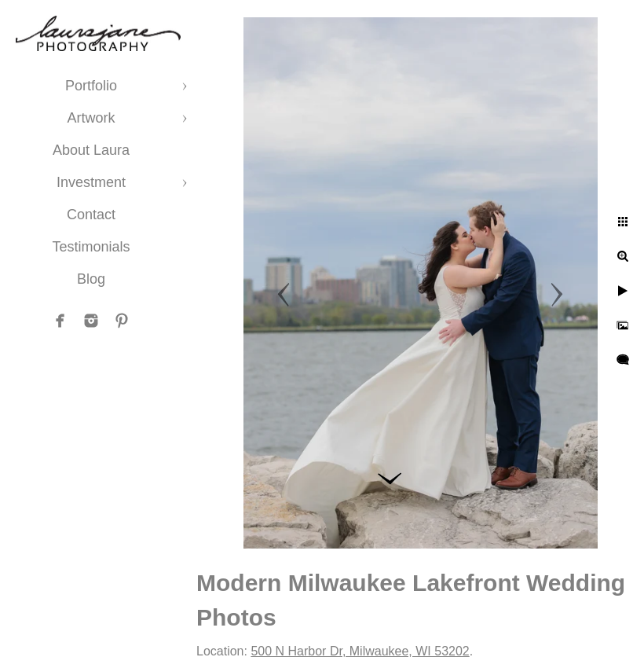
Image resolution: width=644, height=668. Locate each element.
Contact (91, 215)
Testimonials (91, 247)
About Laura (91, 150)
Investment (91, 182)
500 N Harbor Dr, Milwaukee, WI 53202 (360, 651)
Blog (91, 279)
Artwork (91, 118)
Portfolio (91, 86)
